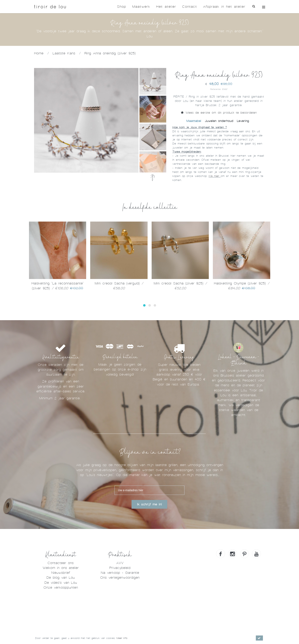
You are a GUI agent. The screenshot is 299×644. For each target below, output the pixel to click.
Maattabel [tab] (194, 121)
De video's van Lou (61, 583)
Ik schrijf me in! (149, 504)
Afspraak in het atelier (224, 7)
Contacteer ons (61, 563)
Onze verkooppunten (61, 587)
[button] (144, 305)
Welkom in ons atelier (61, 568)
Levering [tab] (243, 121)
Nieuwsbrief (61, 573)
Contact (189, 7)
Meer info (122, 638)
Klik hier (215, 176)
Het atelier (166, 7)
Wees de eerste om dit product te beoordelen (219, 113)
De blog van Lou (61, 578)
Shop (122, 7)
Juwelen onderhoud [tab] (219, 121)
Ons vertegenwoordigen (120, 578)
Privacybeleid (120, 568)
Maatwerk (141, 7)
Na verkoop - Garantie (120, 573)
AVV (120, 563)
